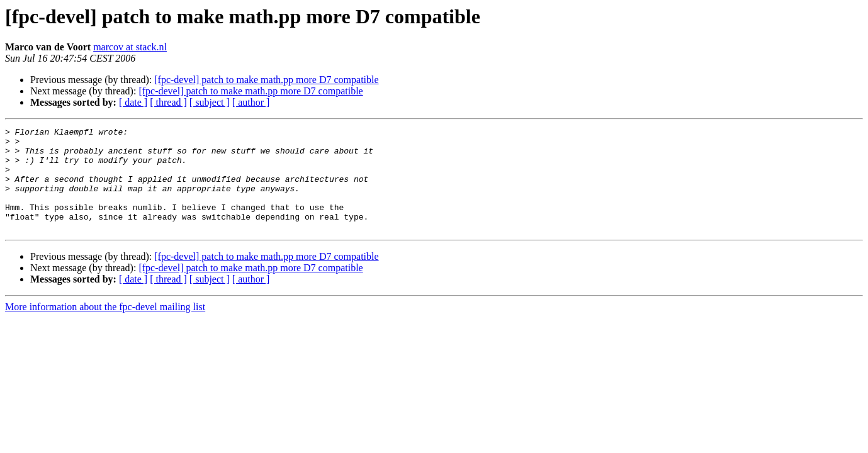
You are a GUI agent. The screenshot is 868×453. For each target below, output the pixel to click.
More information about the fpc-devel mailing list (105, 327)
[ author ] (251, 102)
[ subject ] (210, 102)
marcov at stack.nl (130, 47)
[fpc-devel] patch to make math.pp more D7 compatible (266, 80)
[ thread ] (168, 102)
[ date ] (133, 102)
